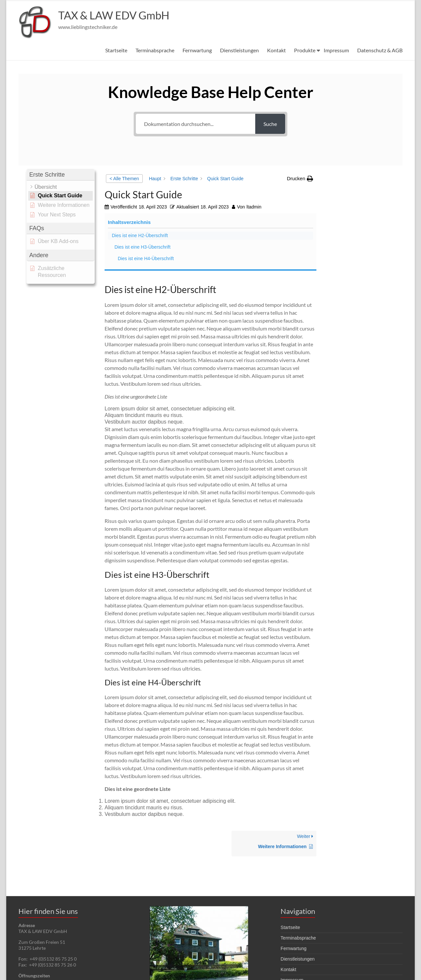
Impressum (336, 50)
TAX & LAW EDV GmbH (119, 15)
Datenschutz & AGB (380, 50)
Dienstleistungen (239, 50)
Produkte (305, 50)
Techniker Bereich (299, 931)
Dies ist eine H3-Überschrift (352, 211)
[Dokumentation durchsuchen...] (196, 124)
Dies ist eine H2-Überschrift (350, 193)
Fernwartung (197, 50)
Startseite (116, 50)
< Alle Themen (124, 179)
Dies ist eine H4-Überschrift (356, 230)
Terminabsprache (155, 50)
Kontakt (276, 50)
